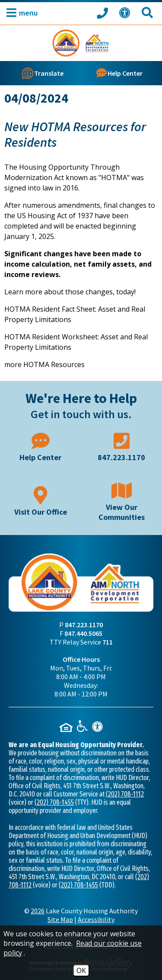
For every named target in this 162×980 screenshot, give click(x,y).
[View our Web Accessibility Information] (126, 13)
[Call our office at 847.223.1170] (104, 13)
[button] (20, 13)
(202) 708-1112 (125, 794)
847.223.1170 (84, 625)
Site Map (60, 919)
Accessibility (96, 919)
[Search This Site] (149, 13)
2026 (38, 911)
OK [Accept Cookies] (81, 970)
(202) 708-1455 (54, 802)
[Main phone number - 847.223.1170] (122, 446)
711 (108, 642)
